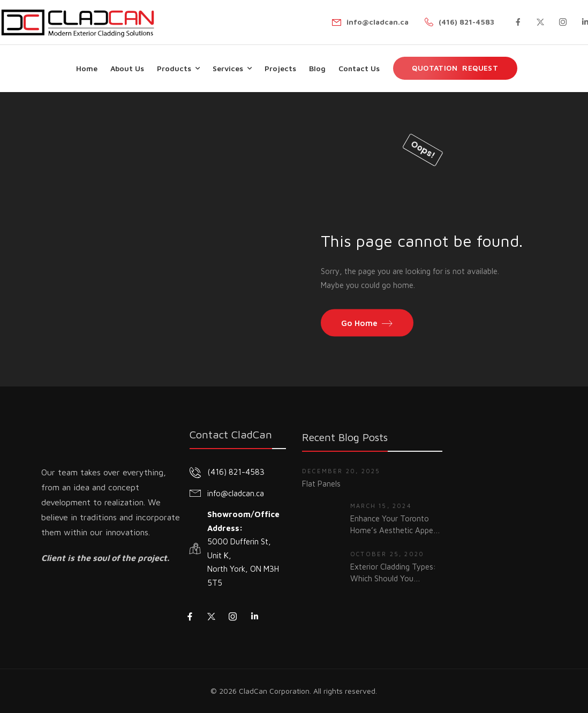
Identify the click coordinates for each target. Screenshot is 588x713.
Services (228, 68)
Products (174, 68)
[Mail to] (370, 22)
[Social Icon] (518, 22)
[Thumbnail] (321, 520)
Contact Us (359, 68)
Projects (280, 68)
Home (87, 68)
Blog (317, 68)
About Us (127, 68)
